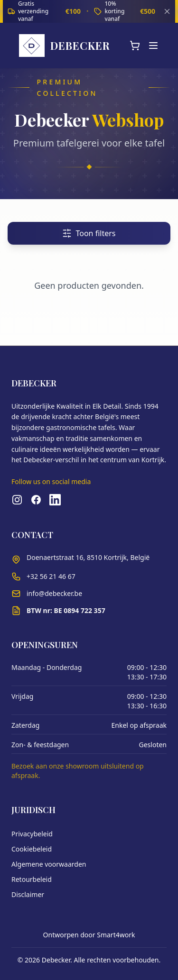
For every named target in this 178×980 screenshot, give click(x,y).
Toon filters (89, 233)
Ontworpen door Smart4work (89, 935)
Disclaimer (28, 894)
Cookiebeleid (32, 849)
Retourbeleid (32, 879)
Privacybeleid (32, 834)
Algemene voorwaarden (49, 864)
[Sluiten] (167, 11)
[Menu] (153, 46)
